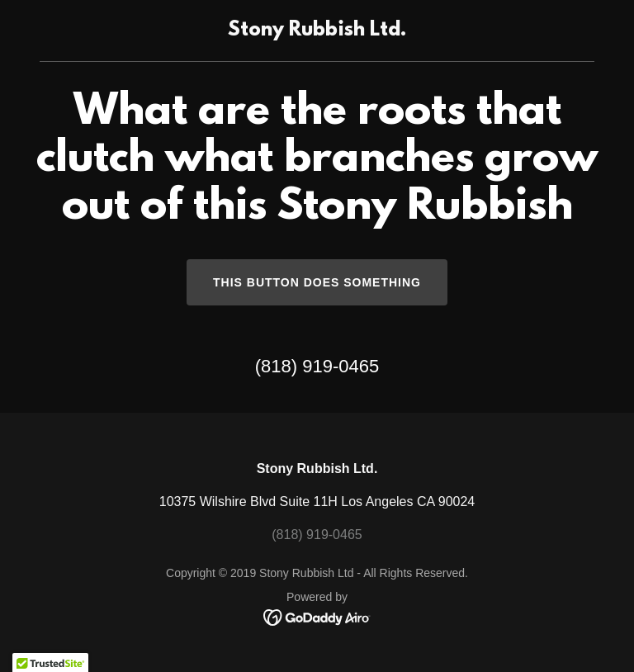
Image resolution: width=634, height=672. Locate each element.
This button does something (317, 282)
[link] (317, 31)
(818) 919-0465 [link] (317, 366)
